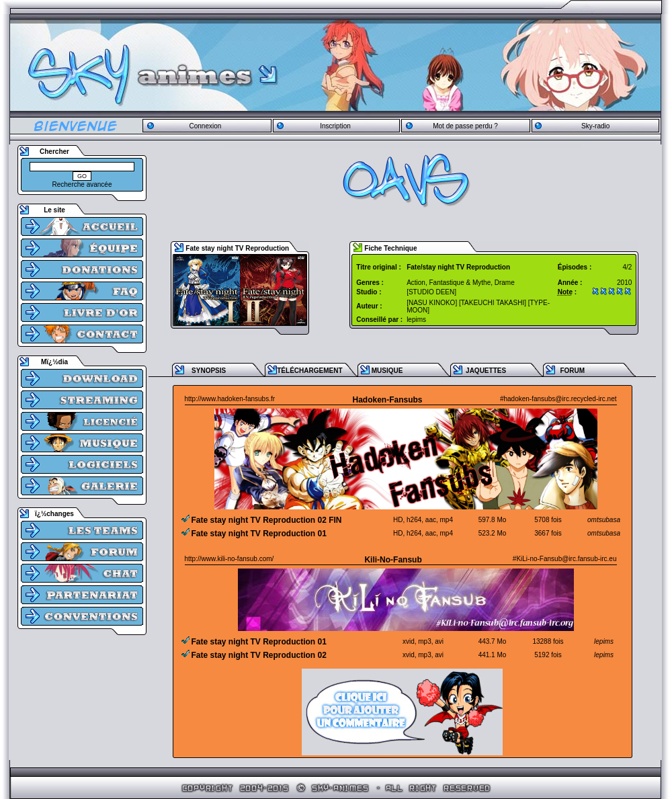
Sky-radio (595, 126)
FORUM (572, 371)
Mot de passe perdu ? (465, 126)
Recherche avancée (82, 184)
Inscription (335, 126)
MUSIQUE (387, 371)
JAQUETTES (486, 371)
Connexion (205, 126)
